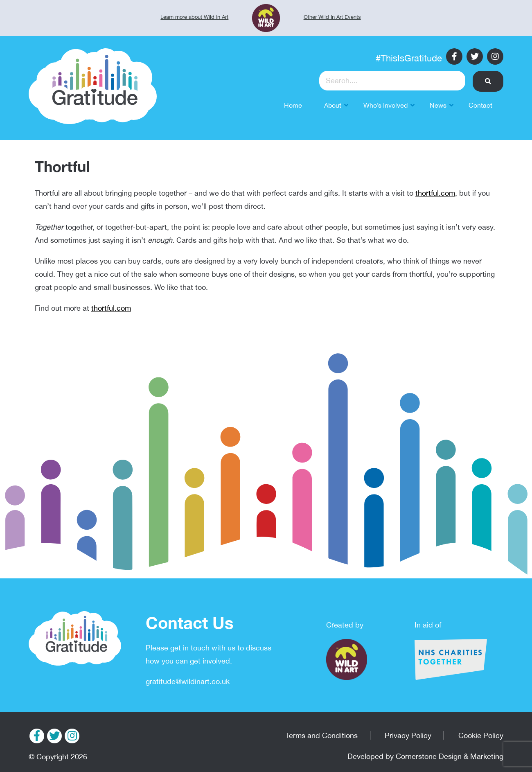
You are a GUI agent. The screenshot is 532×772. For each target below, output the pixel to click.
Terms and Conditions (322, 735)
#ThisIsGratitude (409, 58)
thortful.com (435, 193)
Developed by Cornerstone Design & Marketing (425, 756)
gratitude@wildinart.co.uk (188, 681)
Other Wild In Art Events (332, 17)
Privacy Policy (408, 735)
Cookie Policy (481, 735)
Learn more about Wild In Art (194, 17)
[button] (488, 81)
